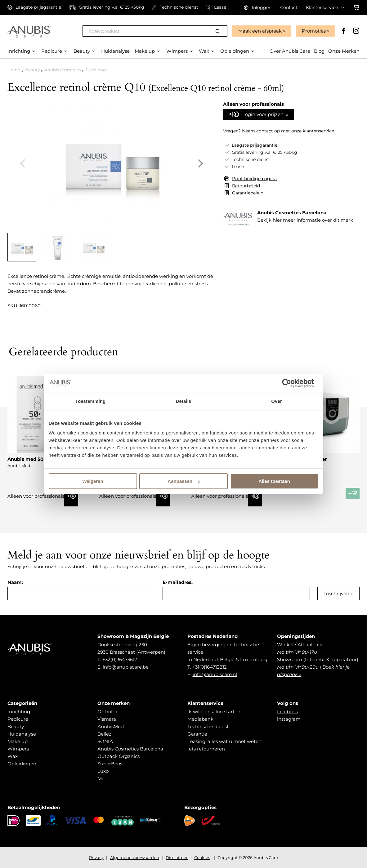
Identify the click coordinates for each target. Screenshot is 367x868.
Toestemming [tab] (91, 401)
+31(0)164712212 (210, 667)
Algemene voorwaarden (135, 857)
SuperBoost (111, 764)
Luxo (103, 771)
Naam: (15, 582)
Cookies (202, 857)
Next (201, 163)
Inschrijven (337, 593)
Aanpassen (184, 481)
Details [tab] (184, 401)
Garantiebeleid (248, 193)
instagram (289, 719)
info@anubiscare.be (126, 667)
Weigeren (93, 481)
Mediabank (200, 719)
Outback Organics (119, 756)
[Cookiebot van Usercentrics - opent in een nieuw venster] (291, 383)
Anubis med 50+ (27, 459)
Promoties (314, 31)
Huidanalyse (22, 734)
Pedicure (18, 719)
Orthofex (108, 712)
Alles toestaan (274, 481)
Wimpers (18, 749)
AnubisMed (111, 726)
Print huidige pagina (254, 179)
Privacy (96, 857)
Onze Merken (344, 51)
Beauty (32, 70)
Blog (319, 51)
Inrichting (19, 712)
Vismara (107, 719)
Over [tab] (277, 401)
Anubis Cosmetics (63, 70)
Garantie (197, 734)
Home (14, 70)
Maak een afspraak (260, 31)
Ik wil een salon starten (214, 712)
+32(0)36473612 (120, 659)
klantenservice (318, 131)
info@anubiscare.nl (215, 674)
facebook (288, 712)
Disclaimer (177, 857)
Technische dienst (208, 726)
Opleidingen (22, 764)
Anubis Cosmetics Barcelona (130, 749)
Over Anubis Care (290, 51)
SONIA (105, 741)
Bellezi (105, 734)
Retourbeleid (246, 186)
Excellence (97, 70)
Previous (22, 163)
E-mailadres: (178, 582)
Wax (13, 756)
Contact (289, 7)
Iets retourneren (206, 749)
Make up (18, 741)
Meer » (105, 779)
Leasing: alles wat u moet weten (224, 741)
